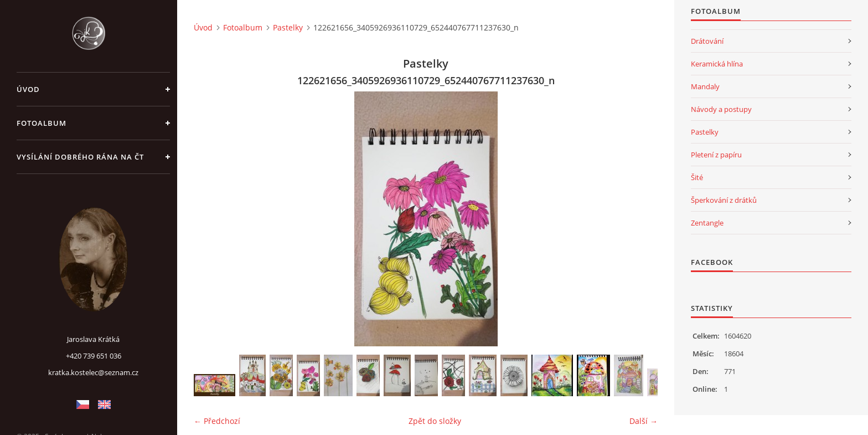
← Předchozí (217, 421)
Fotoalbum (42, 123)
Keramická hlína (717, 64)
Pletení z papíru (716, 155)
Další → (644, 421)
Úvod (28, 89)
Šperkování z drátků (724, 200)
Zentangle (707, 223)
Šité (697, 177)
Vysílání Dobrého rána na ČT (80, 157)
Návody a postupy (721, 109)
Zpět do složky (435, 421)
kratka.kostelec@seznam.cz (93, 372)
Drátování (707, 41)
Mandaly (705, 86)
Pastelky (288, 27)
